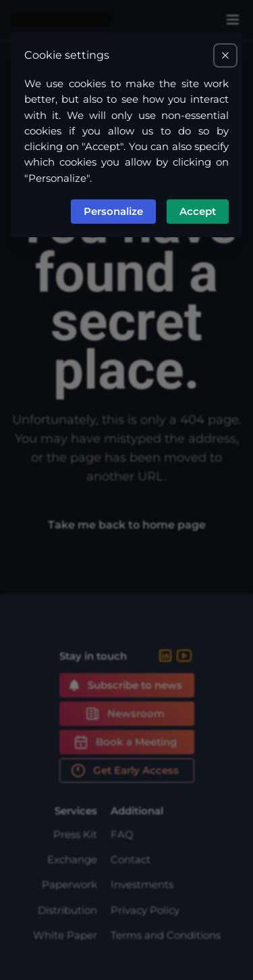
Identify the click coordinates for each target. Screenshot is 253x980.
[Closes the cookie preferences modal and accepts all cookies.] (225, 55)
